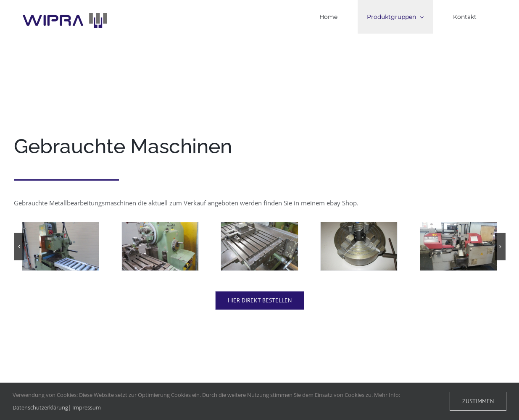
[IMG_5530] (160, 246)
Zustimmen (478, 401)
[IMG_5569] (259, 246)
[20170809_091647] (458, 246)
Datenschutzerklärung (40, 407)
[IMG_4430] (61, 246)
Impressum (87, 407)
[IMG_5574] (359, 246)
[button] (19, 246)
